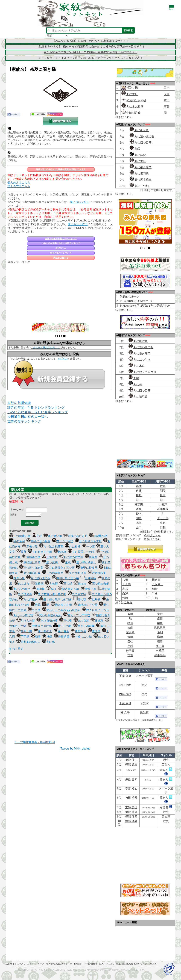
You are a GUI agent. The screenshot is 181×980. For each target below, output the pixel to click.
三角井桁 (50, 557)
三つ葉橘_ (51, 562)
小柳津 (163, 504)
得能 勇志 (131, 764)
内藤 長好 (125, 694)
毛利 (160, 632)
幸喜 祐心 (131, 788)
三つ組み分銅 (98, 584)
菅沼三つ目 (63, 626)
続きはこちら (124, 194)
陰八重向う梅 (68, 589)
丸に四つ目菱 (141, 143)
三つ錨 (66, 584)
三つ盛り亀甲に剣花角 (56, 599)
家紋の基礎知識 (19, 403)
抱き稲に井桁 (61, 605)
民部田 (139, 504)
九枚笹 (51, 584)
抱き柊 (60, 552)
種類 (13, 515)
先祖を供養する (61, 258)
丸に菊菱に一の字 (81, 552)
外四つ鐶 (24, 631)
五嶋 (155, 598)
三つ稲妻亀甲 (53, 573)
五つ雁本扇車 (141, 180)
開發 (163, 491)
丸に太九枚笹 (132, 107)
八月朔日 (158, 584)
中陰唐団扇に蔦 (40, 626)
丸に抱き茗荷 (141, 167)
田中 (167, 88)
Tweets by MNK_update (75, 749)
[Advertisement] (60, 292)
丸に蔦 (48, 642)
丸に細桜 (21, 584)
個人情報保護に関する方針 (59, 964)
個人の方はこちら (19, 183)
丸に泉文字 (77, 594)
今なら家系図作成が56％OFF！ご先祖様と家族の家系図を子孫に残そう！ (90, 52)
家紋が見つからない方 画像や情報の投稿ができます (61, 169)
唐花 (36, 605)
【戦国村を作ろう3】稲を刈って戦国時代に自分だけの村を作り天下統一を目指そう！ (91, 47)
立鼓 (37, 536)
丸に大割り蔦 (75, 573)
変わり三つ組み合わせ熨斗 (61, 610)
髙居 (125, 589)
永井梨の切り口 (28, 642)
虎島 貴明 (131, 780)
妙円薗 (130, 651)
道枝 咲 (131, 770)
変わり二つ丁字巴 (77, 615)
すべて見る (16, 649)
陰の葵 (80, 599)
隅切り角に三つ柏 (65, 578)
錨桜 (51, 589)
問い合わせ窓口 (80, 202)
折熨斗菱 (78, 631)
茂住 (130, 642)
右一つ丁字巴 (63, 541)
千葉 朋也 (125, 703)
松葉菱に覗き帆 (134, 100)
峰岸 (130, 623)
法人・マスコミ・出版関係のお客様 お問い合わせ (123, 964)
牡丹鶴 (94, 599)
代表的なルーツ (130, 296)
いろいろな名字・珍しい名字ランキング (61, 243)
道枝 (139, 509)
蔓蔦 (21, 552)
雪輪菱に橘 (31, 557)
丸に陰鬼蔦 (23, 594)
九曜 (135, 149)
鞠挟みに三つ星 (86, 605)
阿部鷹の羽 (98, 536)
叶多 (155, 593)
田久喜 (156, 580)
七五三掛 (163, 518)
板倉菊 (91, 557)
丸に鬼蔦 (81, 621)
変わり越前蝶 (84, 626)
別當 (155, 589)
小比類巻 (163, 509)
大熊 (167, 94)
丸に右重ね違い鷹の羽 (50, 594)
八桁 (125, 580)
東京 (163, 523)
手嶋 (130, 646)
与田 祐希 (131, 798)
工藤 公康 (125, 676)
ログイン (63, 359)
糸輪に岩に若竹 (75, 536)
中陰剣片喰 (131, 113)
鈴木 (163, 495)
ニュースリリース (36, 964)
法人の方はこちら (19, 186)
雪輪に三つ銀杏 (38, 541)
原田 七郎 (125, 685)
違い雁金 (61, 631)
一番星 (160, 651)
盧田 (160, 619)
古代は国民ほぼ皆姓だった (137, 301)
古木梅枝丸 (97, 573)
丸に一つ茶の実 (21, 615)
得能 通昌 (131, 812)
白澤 (125, 593)
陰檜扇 (37, 584)
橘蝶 (47, 637)
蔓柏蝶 (38, 589)
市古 (130, 655)
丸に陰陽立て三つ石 (60, 568)
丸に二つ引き (139, 360)
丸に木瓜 (130, 94)
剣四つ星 (17, 578)
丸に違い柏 (53, 536)
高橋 (139, 523)
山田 (139, 527)
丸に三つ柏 (139, 186)
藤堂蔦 (97, 621)
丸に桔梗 (73, 547)
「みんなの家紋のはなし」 (45, 347)
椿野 (139, 495)
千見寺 (127, 584)
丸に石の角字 (20, 589)
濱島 (167, 107)
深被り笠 (30, 547)
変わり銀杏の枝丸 (48, 615)
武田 (130, 637)
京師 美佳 (131, 807)
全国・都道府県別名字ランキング (61, 239)
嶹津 (160, 642)
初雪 (36, 637)
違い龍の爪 (43, 631)
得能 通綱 (131, 821)
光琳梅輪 (88, 578)
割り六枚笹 (26, 621)
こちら (128, 117)
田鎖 (163, 527)
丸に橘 (34, 610)
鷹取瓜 (94, 631)
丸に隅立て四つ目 (142, 372)
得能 (139, 486)
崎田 (167, 100)
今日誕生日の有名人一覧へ (28, 417)
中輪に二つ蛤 (81, 637)
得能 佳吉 (131, 760)
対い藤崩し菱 (30, 573)
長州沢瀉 (62, 637)
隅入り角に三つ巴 (95, 610)
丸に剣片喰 (139, 130)
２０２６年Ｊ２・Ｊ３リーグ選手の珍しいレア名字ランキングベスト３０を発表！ (90, 58)
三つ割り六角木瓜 (88, 541)
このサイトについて (16, 964)
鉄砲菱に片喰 (30, 562)
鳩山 (130, 628)
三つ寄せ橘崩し (84, 562)
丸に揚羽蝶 (139, 174)
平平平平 (160, 655)
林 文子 (125, 713)
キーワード (17, 510)
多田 (130, 614)
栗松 (160, 623)
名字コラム (61, 248)
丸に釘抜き (28, 599)
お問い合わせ (91, 964)
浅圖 (125, 598)
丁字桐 (23, 637)
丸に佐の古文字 (71, 557)
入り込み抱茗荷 (51, 547)
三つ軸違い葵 (20, 536)
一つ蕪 (88, 547)
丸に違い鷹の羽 (38, 578)
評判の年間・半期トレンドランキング (36, 408)
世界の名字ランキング (61, 253)
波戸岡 (130, 632)
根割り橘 (132, 88)
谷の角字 (17, 541)
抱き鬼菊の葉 (47, 621)
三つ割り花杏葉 (31, 568)
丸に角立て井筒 (40, 552)
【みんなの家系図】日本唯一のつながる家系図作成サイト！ (90, 41)
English (154, 964)
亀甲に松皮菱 (87, 568)
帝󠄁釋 (160, 614)
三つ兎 (66, 621)
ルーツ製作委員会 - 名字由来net (35, 742)
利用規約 (78, 964)
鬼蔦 (66, 562)
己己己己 (160, 628)
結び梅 (80, 584)
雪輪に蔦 (88, 589)
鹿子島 (160, 646)
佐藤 (163, 486)
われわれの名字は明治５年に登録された (145, 306)
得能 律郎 (131, 817)
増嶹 (160, 637)
